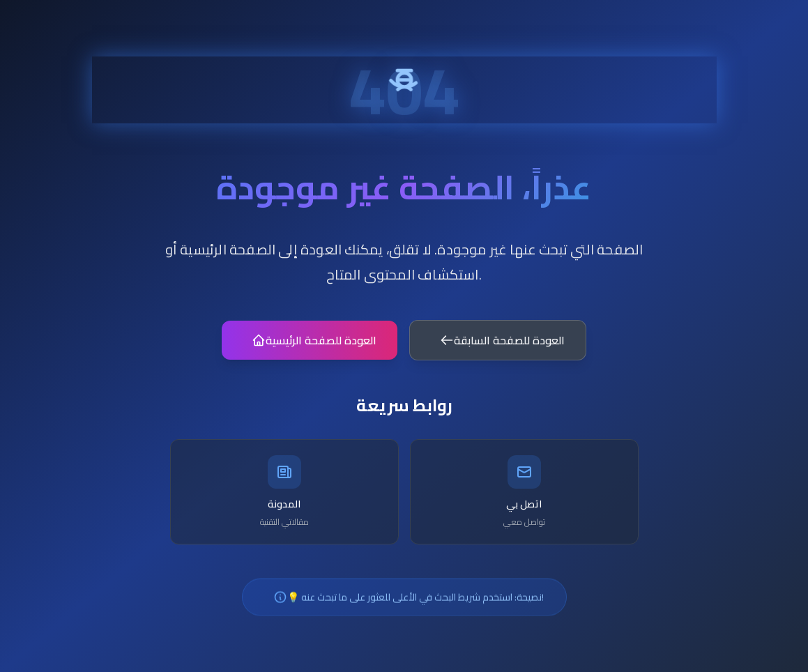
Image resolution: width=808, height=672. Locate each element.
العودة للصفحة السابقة (503, 344)
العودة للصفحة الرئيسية (313, 344)
